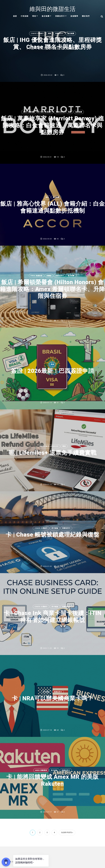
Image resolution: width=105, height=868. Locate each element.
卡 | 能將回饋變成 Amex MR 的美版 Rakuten (52, 780)
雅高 (47, 197)
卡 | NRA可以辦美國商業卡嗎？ (52, 698)
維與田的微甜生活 (52, 9)
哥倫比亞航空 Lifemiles (49, 446)
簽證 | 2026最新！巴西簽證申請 (53, 371)
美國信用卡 (60, 16)
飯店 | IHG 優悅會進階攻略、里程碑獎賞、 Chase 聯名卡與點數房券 (53, 43)
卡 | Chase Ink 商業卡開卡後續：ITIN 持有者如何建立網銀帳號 (53, 616)
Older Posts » (67, 833)
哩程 (34, 16)
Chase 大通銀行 (37, 34)
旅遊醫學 (74, 16)
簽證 (15, 16)
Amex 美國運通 (29, 112)
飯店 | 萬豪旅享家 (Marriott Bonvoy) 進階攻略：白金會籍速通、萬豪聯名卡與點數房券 (53, 125)
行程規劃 (25, 16)
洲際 (49, 34)
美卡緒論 (55, 528)
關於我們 (86, 16)
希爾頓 (49, 276)
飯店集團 (46, 16)
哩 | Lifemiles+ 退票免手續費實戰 (53, 453)
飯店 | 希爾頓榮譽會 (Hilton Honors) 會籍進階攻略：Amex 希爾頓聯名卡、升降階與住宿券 (52, 289)
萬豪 (70, 112)
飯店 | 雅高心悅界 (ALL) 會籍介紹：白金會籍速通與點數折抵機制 (53, 207)
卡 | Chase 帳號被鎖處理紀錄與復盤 (53, 535)
